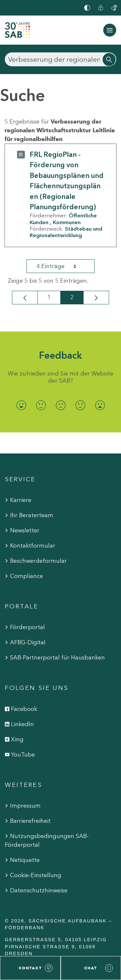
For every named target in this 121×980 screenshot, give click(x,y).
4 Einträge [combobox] (62, 266)
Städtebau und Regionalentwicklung (66, 232)
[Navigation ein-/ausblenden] (110, 30)
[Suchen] (60, 59)
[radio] (21, 405)
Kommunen (67, 222)
